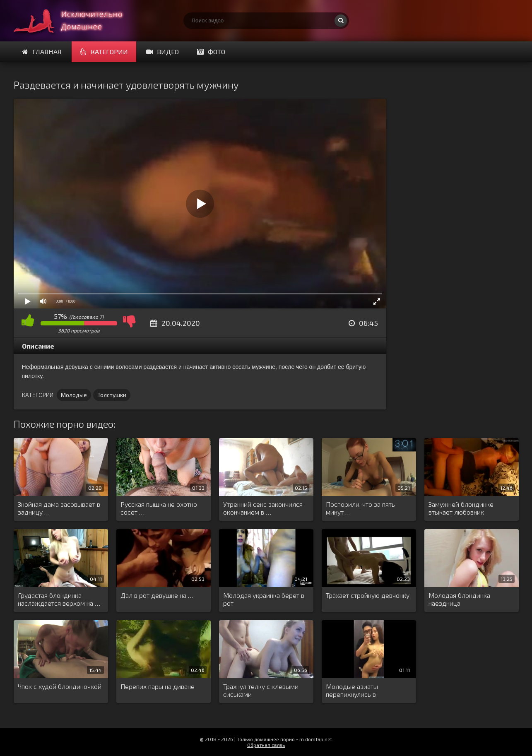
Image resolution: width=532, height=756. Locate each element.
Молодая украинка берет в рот (264, 599)
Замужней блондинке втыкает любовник (461, 508)
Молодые (74, 395)
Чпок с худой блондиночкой (60, 686)
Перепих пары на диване (158, 686)
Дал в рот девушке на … (157, 595)
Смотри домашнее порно (76, 21)
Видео (162, 52)
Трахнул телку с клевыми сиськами (261, 690)
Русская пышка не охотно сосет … (159, 508)
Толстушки (112, 395)
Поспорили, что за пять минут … (360, 508)
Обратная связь (266, 745)
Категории (104, 52)
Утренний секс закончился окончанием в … (263, 508)
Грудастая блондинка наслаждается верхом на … (59, 599)
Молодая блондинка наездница (459, 599)
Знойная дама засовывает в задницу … (59, 508)
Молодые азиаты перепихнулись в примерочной (352, 691)
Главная (42, 52)
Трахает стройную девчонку (368, 595)
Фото (211, 52)
